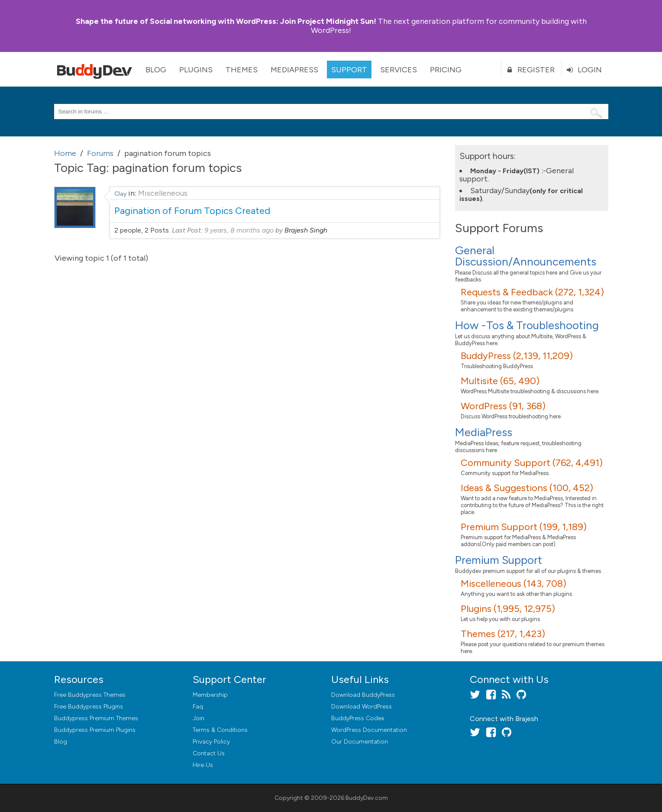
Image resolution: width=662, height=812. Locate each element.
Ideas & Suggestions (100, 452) (527, 488)
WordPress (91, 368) (503, 406)
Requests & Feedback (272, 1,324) (532, 292)
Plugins (196, 70)
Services (399, 70)
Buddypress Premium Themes (96, 718)
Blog (156, 70)
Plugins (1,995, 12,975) (508, 609)
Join (199, 718)
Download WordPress (362, 707)
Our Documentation (360, 742)
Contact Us (209, 753)
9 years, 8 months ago (239, 230)
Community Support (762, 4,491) (532, 463)
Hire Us (203, 765)
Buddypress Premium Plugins (95, 730)
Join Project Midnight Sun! (226, 21)
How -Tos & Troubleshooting (527, 325)
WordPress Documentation (369, 730)
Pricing (446, 70)
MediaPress (294, 70)
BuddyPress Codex (358, 718)
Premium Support (499, 560)
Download (363, 695)
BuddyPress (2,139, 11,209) (517, 356)
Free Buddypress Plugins (89, 707)
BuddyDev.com (367, 798)
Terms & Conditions (220, 730)
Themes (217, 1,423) (503, 634)
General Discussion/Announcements (526, 256)
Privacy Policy (211, 742)
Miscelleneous (163, 193)
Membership (210, 695)
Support (349, 70)
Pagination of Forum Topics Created (192, 211)
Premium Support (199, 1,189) (524, 527)
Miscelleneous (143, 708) (513, 584)
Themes (242, 70)
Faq (198, 707)
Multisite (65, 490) (500, 381)
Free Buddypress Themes (90, 695)
